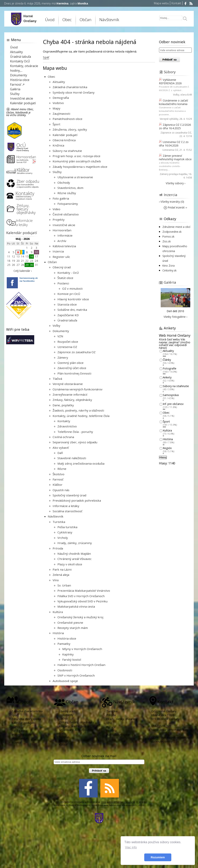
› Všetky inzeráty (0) (172, 202)
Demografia (61, 98)
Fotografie (170, 369)
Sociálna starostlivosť (67, 511)
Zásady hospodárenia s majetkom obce (80, 167)
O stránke (142, 802)
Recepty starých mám (73, 628)
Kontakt (176, 3)
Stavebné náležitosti (72, 458)
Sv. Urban (64, 585)
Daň (60, 453)
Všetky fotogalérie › (175, 317)
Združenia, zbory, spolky (70, 129)
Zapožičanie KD (68, 315)
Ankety (167, 377)
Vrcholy (63, 538)
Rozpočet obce (68, 342)
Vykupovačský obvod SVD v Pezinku (82, 601)
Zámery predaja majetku (174, 174)
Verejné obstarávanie (68, 384)
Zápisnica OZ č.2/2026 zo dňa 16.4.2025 (175, 126)
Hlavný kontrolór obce (73, 299)
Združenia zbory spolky (26, 719)
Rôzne (62, 469)
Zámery (63, 357)
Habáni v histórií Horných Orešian (81, 665)
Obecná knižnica (64, 140)
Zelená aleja (61, 575)
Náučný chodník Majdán (74, 554)
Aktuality (59, 82)
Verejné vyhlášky (169, 119)
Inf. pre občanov (173, 404)
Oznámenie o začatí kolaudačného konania (173, 102)
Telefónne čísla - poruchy (75, 432)
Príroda (58, 548)
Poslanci (63, 283)
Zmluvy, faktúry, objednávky (72, 400)
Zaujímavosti (61, 114)
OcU (103, 802)
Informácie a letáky (66, 506)
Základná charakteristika (70, 87)
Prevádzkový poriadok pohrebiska (77, 500)
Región (167, 448)
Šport (56, 124)
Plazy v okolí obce (70, 564)
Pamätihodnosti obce (67, 119)
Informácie (65, 235)
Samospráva (171, 395)
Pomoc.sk (168, 236)
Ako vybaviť (61, 448)
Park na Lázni (62, 569)
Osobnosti (65, 670)
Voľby (56, 325)
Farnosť (58, 479)
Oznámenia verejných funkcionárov (78, 389)
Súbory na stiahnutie (67, 151)
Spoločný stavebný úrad (69, 495)
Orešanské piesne (70, 623)
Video (56, 209)
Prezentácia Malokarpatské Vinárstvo (84, 591)
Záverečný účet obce (72, 368)
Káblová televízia (64, 246)
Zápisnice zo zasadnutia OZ (76, 352)
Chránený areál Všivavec (74, 559)
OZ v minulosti (72, 288)
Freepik (72, 805)
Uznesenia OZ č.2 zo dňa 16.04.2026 (174, 144)
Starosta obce (67, 304)
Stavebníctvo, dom (70, 188)
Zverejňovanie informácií (70, 394)
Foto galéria (61, 198)
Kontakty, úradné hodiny (74, 726)
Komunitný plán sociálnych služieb (77, 161)
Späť (46, 57)
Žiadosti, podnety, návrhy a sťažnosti (78, 410)
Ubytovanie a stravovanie (75, 177)
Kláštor (58, 485)
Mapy (56, 108)
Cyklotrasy (65, 532)
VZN (60, 336)
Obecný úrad (62, 267)
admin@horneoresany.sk (121, 802)
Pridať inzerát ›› (175, 207)
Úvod (50, 20)
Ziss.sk (167, 241)
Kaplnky (68, 654)
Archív (62, 241)
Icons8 (95, 805)
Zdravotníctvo (67, 426)
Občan (86, 20)
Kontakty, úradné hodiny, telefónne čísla (81, 416)
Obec (67, 20)
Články (167, 360)
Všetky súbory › (175, 183)
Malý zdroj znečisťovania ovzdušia (81, 463)
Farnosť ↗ (17, 84)
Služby (57, 172)
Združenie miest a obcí (176, 227)
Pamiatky (64, 644)
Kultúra (58, 612)
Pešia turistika (67, 527)
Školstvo (58, 474)
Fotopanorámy (68, 204)
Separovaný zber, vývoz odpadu (75, 442)
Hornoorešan (62, 230)
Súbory (170, 72)
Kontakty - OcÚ (68, 273)
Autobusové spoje (65, 681)
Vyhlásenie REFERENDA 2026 (170, 81)
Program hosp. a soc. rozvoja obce (76, 156)
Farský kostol (72, 660)
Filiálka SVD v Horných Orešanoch (81, 596)
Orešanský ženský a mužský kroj (80, 617)
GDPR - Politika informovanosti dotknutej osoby (171, 739)
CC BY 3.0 (140, 805)
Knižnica (58, 145)
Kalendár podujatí (65, 135)
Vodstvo (58, 103)
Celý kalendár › (23, 271)
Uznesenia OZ (67, 347)
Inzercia (58, 251)
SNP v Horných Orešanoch (76, 675)
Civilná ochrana (63, 437)
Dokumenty (61, 331)
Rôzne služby (67, 193)
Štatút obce (65, 278)
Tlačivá (57, 379)
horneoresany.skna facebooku (29, 279)
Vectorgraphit (84, 805)
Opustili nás (61, 490)
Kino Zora (169, 266)
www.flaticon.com (112, 805)
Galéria (15, 89)
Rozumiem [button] (158, 857)
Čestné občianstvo (66, 214)
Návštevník (109, 20)
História (58, 633)
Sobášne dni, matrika (72, 310)
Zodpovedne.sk (172, 232)
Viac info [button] (131, 847)
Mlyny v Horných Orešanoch (82, 649)
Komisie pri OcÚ (69, 294)
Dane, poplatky (63, 405)
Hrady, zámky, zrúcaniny (75, 543)
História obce (67, 638)
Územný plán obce (70, 363)
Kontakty (64, 421)
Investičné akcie (64, 225)
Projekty (59, 220)
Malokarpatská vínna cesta (76, 606)
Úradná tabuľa (67, 320)
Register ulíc (61, 257)
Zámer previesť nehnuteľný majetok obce (175, 157)
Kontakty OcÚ (20, 61)
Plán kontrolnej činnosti (74, 373)
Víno (56, 580)
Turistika (59, 522)
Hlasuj (163, 457)
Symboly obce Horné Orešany (74, 92)
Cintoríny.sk (169, 270)
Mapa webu (161, 3)
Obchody (64, 183)
